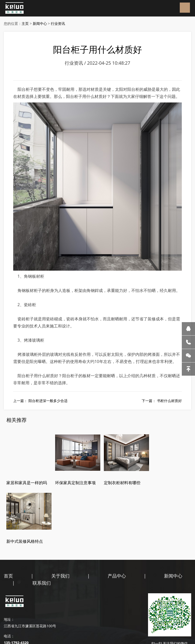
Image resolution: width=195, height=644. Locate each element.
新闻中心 (40, 23)
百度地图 (36, 624)
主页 (25, 23)
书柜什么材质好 (169, 401)
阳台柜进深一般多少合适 (48, 401)
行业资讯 (58, 23)
